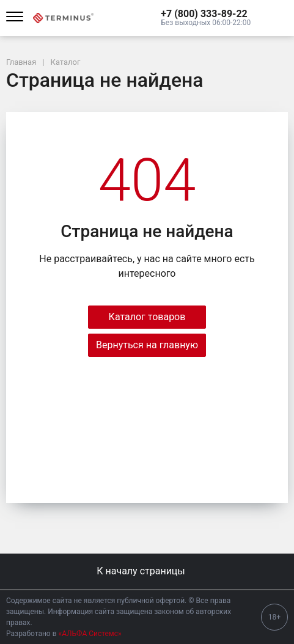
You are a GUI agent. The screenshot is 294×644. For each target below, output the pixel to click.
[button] (206, 14)
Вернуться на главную (147, 345)
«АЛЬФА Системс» (90, 634)
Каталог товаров (147, 317)
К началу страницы (147, 571)
